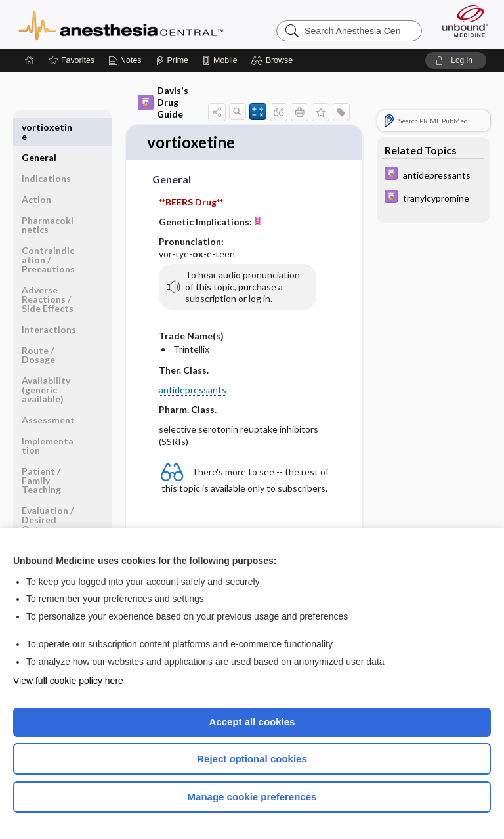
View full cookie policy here (68, 681)
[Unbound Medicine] (461, 21)
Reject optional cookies (252, 759)
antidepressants (193, 390)
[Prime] (172, 60)
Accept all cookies (252, 722)
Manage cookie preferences (252, 797)
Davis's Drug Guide (163, 102)
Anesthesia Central (121, 24)
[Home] (30, 60)
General (39, 127)
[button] (274, 60)
